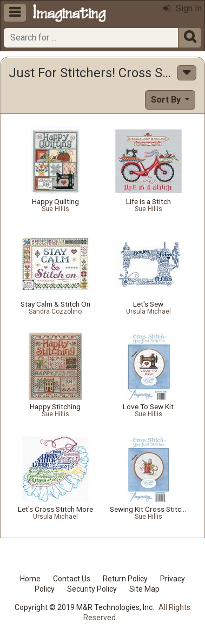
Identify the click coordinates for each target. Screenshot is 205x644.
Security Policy (92, 589)
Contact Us (72, 579)
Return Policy (125, 579)
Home (30, 579)
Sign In (182, 8)
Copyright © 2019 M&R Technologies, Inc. (84, 607)
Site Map (144, 589)
